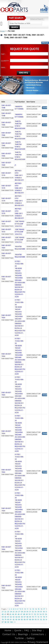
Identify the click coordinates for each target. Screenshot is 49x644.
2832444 (18, 280)
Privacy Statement (38, 642)
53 (38, 614)
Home (2, 31)
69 (30, 617)
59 (3, 617)
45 (16, 614)
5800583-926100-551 (19, 286)
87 (27, 619)
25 (14, 612)
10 (25, 609)
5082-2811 (19, 175)
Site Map (37, 630)
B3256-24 (18, 290)
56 (46, 614)
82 (14, 619)
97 (3, 622)
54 (41, 614)
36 (44, 612)
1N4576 (18, 121)
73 (41, 617)
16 (41, 609)
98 (5, 622)
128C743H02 (20, 221)
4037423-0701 (18, 172)
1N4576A (18, 124)
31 (30, 612)
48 (24, 614)
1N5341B (18, 275)
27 (19, 612)
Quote (18, 630)
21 (3, 612)
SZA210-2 (18, 226)
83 (16, 619)
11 (28, 609)
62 (11, 617)
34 (38, 612)
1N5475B (18, 246)
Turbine (19, 638)
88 (30, 619)
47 (21, 614)
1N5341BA (19, 278)
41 (5, 614)
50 (30, 614)
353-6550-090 (20, 282)
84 (19, 619)
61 (8, 617)
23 (8, 612)
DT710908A (19, 109)
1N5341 (18, 271)
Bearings (23, 634)
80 (8, 619)
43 (10, 614)
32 (33, 612)
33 (36, 612)
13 (33, 609)
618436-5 (18, 178)
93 (44, 619)
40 (3, 614)
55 (43, 614)
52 (35, 614)
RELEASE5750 (20, 292)
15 (39, 609)
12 (30, 609)
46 (19, 614)
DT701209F (19, 224)
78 (3, 619)
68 (27, 617)
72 (38, 617)
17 (44, 609)
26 (16, 612)
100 (11, 622)
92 (41, 619)
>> (15, 622)
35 (41, 612)
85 (22, 619)
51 (32, 614)
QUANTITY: (5, 61)
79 (5, 619)
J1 (15, 165)
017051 (18, 261)
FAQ (27, 630)
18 (47, 609)
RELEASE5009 (20, 128)
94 (47, 619)
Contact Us (9, 634)
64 (16, 617)
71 (36, 617)
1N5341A (18, 273)
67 (25, 617)
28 (22, 612)
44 (13, 614)
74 (44, 617)
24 (11, 612)
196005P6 (18, 106)
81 (11, 619)
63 (14, 617)
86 (25, 619)
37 (47, 612)
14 (36, 609)
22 (5, 612)
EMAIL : (4, 67)
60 (5, 617)
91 (38, 619)
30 (27, 612)
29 (25, 612)
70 (33, 617)
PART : (3, 54)
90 (36, 619)
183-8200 (18, 268)
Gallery (31, 638)
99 (8, 622)
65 (19, 617)
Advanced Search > (37, 19)
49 (27, 614)
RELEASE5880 (20, 249)
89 (33, 619)
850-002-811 (19, 180)
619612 (18, 126)
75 (47, 617)
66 (22, 617)
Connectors (37, 634)
